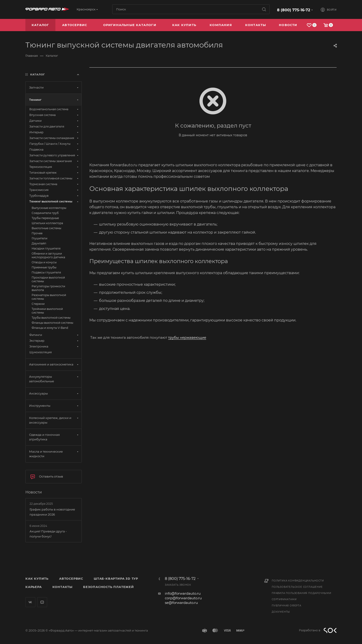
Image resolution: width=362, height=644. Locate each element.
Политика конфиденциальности (298, 581)
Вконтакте (30, 602)
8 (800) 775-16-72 (294, 10)
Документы (281, 612)
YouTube (42, 602)
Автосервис (71, 579)
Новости (34, 492)
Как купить (37, 579)
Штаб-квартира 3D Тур (116, 579)
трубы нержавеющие (187, 337)
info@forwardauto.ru (183, 593)
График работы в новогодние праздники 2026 (52, 512)
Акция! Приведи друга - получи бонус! (48, 534)
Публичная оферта (287, 606)
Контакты (62, 587)
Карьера (34, 587)
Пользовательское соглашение (297, 587)
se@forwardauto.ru (181, 603)
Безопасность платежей (109, 587)
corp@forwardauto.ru (183, 598)
